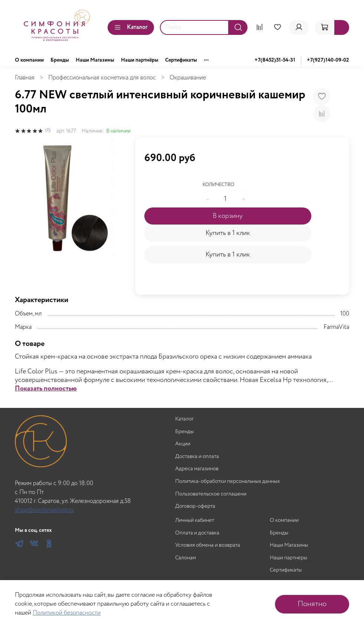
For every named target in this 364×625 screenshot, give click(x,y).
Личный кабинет (195, 521)
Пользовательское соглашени (211, 494)
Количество (218, 185)
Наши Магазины (95, 60)
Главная (25, 78)
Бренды (60, 60)
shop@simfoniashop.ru (44, 510)
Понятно (312, 604)
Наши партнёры (140, 60)
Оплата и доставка (197, 533)
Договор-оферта (195, 506)
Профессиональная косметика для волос (102, 78)
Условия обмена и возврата (208, 545)
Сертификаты (181, 60)
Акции (183, 444)
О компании (29, 60)
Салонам (186, 558)
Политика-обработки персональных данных (227, 482)
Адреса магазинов (197, 469)
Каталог (131, 27)
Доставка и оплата (197, 457)
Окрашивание (188, 78)
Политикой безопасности (67, 613)
